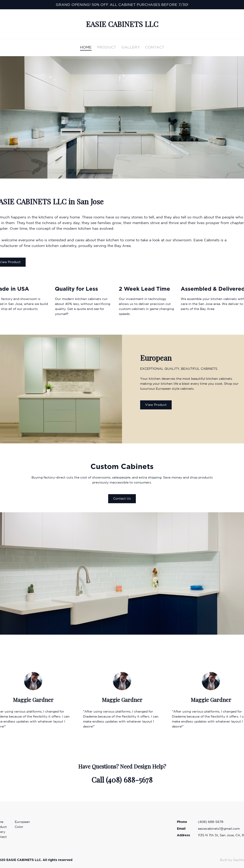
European (22, 822)
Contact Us (122, 498)
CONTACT (155, 47)
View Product (156, 405)
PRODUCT (107, 47)
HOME (86, 47)
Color (19, 827)
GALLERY (131, 47)
